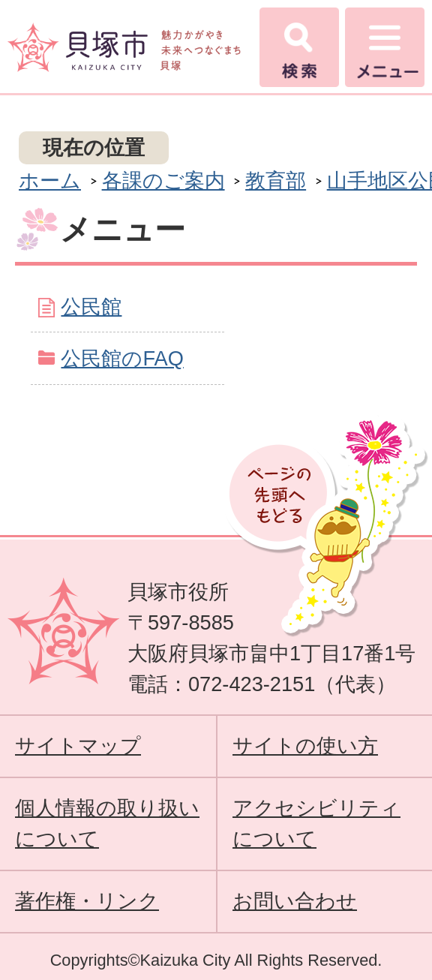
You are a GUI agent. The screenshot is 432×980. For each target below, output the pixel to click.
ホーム (50, 180)
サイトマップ (78, 746)
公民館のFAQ (122, 358)
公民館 (91, 307)
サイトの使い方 (305, 746)
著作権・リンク (87, 901)
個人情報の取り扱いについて (107, 823)
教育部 (276, 180)
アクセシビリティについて (316, 823)
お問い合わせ (295, 901)
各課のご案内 (163, 180)
